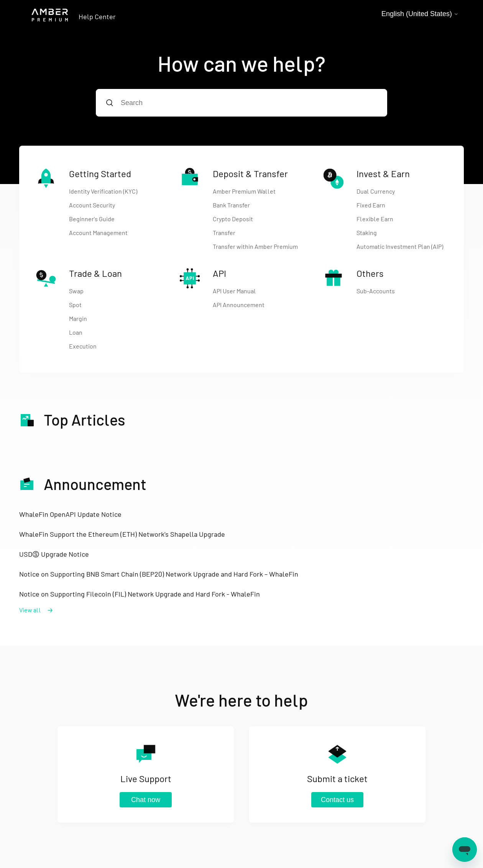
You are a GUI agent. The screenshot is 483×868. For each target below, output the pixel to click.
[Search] (242, 103)
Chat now (146, 800)
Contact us (337, 800)
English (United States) (420, 14)
